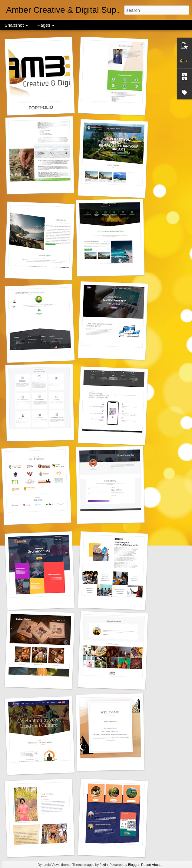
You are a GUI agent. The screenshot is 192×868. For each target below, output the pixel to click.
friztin (104, 865)
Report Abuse (151, 865)
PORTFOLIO (41, 108)
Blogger (134, 865)
